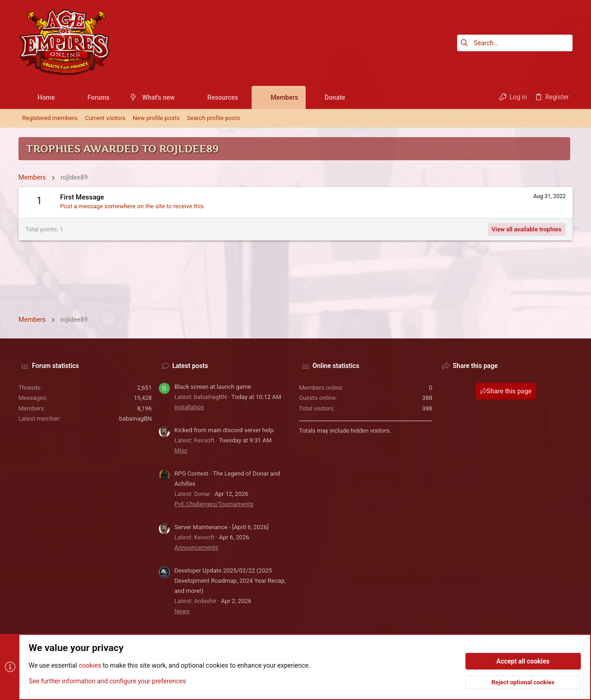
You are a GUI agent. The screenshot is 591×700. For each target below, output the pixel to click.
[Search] (515, 43)
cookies (90, 666)
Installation (189, 407)
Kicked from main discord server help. (225, 430)
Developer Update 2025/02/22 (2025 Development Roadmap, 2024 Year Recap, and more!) (230, 581)
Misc (181, 450)
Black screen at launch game (213, 387)
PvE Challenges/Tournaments (214, 504)
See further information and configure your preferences (107, 681)
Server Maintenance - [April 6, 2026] (222, 527)
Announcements (196, 547)
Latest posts (190, 366)
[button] (62, 97)
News (182, 611)
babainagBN (136, 419)
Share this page (506, 391)
